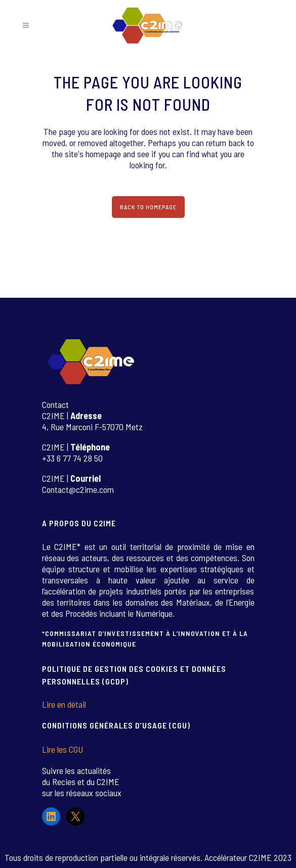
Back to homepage (148, 207)
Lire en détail (64, 704)
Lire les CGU (62, 749)
